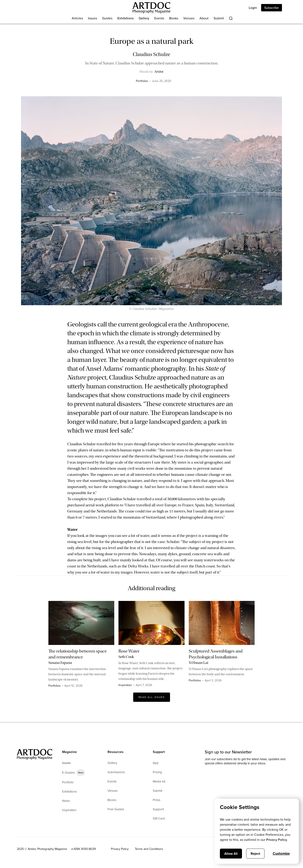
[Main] (151, 8)
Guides (107, 18)
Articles (77, 18)
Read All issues (152, 697)
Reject (255, 854)
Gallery (144, 18)
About (204, 18)
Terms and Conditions (149, 849)
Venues (189, 18)
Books (174, 18)
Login (253, 8)
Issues (92, 18)
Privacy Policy (120, 849)
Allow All (231, 854)
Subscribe (272, 8)
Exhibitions (126, 18)
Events (159, 18)
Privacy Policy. (277, 840)
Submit (219, 18)
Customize (281, 854)
